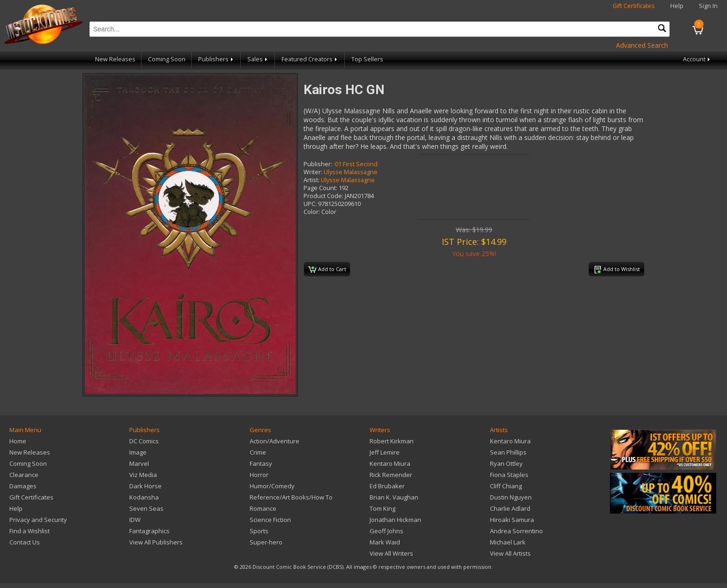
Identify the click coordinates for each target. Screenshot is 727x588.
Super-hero (266, 542)
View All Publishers (156, 542)
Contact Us (25, 542)
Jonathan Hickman (395, 520)
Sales (258, 59)
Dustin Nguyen (511, 497)
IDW (135, 520)
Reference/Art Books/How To (291, 497)
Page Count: (320, 188)
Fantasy (261, 463)
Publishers (216, 59)
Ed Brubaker (387, 486)
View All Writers (391, 553)
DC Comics (144, 441)
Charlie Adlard (510, 508)
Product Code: (323, 196)
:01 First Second (356, 164)
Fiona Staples (509, 475)
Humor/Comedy (272, 486)
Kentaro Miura (390, 463)
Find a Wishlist (30, 531)
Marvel (139, 463)
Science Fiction (270, 520)
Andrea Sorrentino (516, 531)
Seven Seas (146, 508)
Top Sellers (367, 59)
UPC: (310, 204)
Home (18, 441)
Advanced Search (642, 45)
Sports (259, 531)
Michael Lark (508, 542)
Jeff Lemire (385, 452)
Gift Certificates (634, 6)
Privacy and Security (38, 520)
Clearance (24, 475)
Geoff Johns (386, 531)
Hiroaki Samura (512, 520)
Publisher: (318, 164)
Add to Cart (327, 270)
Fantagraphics (149, 531)
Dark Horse (145, 486)
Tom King (382, 508)
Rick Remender (391, 475)
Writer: (313, 172)
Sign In (708, 6)
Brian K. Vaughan (394, 497)
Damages (23, 486)
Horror (259, 475)
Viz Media (143, 475)
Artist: (312, 180)
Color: (312, 212)
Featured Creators (310, 59)
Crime (258, 452)
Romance (263, 508)
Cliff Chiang (506, 486)
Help (677, 6)
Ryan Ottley (506, 463)
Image (138, 452)
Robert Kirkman (392, 441)
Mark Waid (385, 542)
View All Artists (510, 553)
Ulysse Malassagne (351, 172)
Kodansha (144, 497)
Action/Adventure (274, 441)
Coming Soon (167, 59)
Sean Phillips (508, 452)
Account (697, 59)
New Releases (115, 59)
